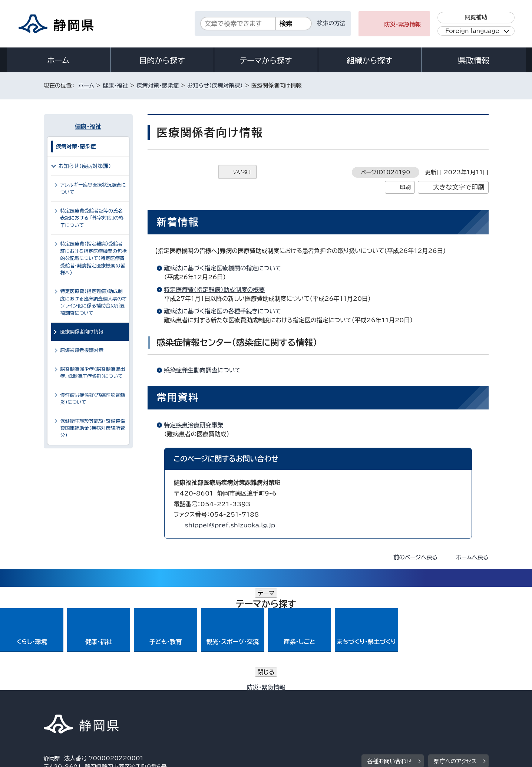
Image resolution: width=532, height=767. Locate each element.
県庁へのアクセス (455, 658)
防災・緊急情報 (403, 24)
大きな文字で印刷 (459, 187)
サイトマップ (454, 703)
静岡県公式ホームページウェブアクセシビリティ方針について (290, 703)
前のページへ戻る (415, 557)
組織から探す (370, 60)
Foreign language (472, 31)
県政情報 (473, 60)
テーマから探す (266, 60)
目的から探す (162, 60)
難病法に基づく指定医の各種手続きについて (223, 311)
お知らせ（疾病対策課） (215, 85)
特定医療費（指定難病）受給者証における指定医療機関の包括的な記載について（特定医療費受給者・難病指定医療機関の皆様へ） (94, 258)
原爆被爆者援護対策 (82, 350)
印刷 (405, 187)
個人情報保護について (161, 703)
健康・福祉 (115, 85)
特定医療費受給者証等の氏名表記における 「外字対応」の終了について (92, 218)
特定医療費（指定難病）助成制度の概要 (215, 290)
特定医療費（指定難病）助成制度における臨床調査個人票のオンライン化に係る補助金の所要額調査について (94, 302)
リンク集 (402, 703)
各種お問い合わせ (389, 658)
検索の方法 (331, 23)
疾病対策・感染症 (158, 85)
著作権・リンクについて (78, 703)
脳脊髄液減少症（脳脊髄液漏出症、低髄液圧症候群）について (93, 373)
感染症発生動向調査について (203, 370)
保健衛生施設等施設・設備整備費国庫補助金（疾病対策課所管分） (93, 428)
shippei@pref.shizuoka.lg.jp (230, 525)
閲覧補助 (476, 17)
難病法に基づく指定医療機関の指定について (223, 268)
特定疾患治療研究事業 (194, 425)
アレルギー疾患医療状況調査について (93, 188)
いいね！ (243, 172)
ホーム (58, 60)
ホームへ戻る (472, 557)
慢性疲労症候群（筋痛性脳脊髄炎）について (93, 399)
